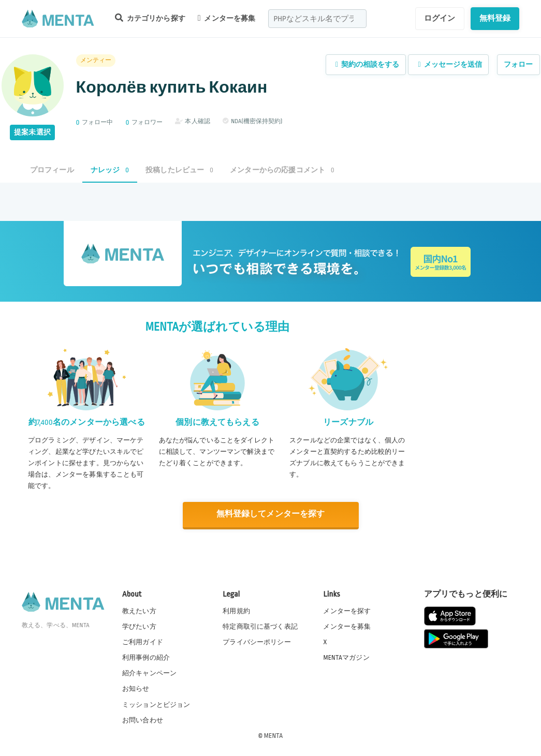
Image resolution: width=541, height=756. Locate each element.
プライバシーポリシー (257, 642)
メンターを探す (347, 611)
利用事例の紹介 (146, 657)
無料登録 (495, 18)
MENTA (274, 735)
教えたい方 (139, 611)
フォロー (518, 64)
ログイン (440, 18)
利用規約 (236, 611)
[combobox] (317, 19)
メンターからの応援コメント (282, 170)
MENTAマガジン (346, 657)
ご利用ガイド (143, 642)
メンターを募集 (227, 18)
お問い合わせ (143, 719)
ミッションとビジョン (156, 704)
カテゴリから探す (150, 18)
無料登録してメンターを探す (271, 514)
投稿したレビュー (179, 170)
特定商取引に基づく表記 (260, 626)
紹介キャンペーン (149, 673)
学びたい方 (139, 626)
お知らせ (136, 688)
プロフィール (52, 170)
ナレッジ (110, 170)
